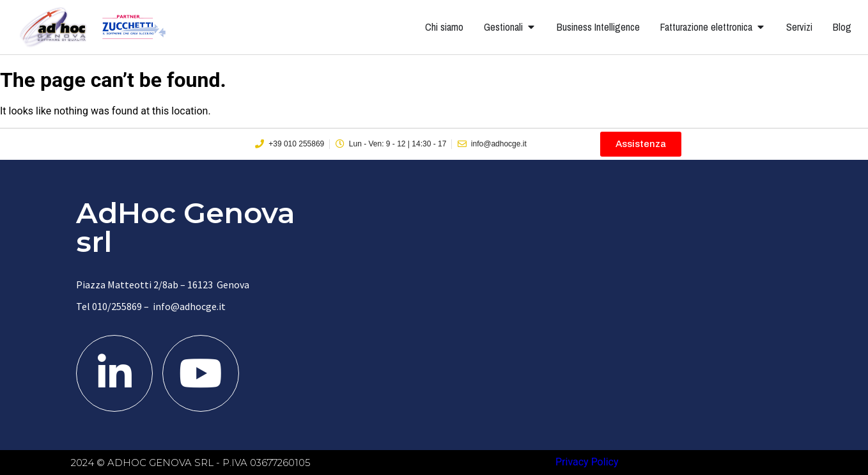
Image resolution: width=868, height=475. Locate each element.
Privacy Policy (587, 462)
